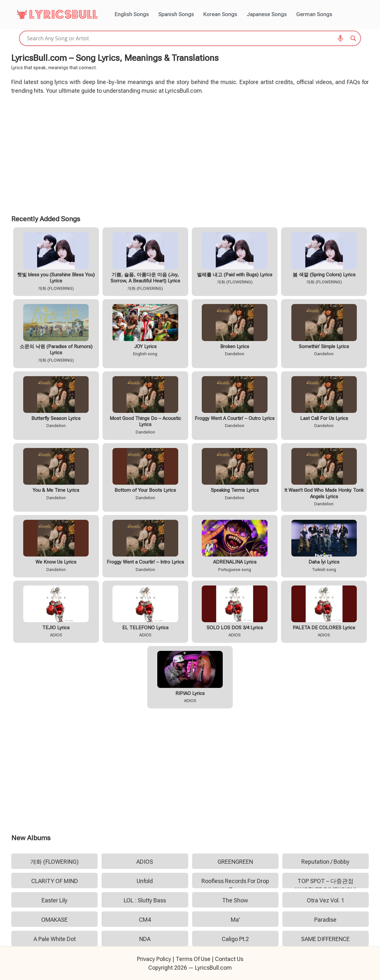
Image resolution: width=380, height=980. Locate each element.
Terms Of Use (193, 959)
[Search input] (187, 38)
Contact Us (229, 959)
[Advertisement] (190, 154)
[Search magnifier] (353, 38)
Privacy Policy (154, 959)
